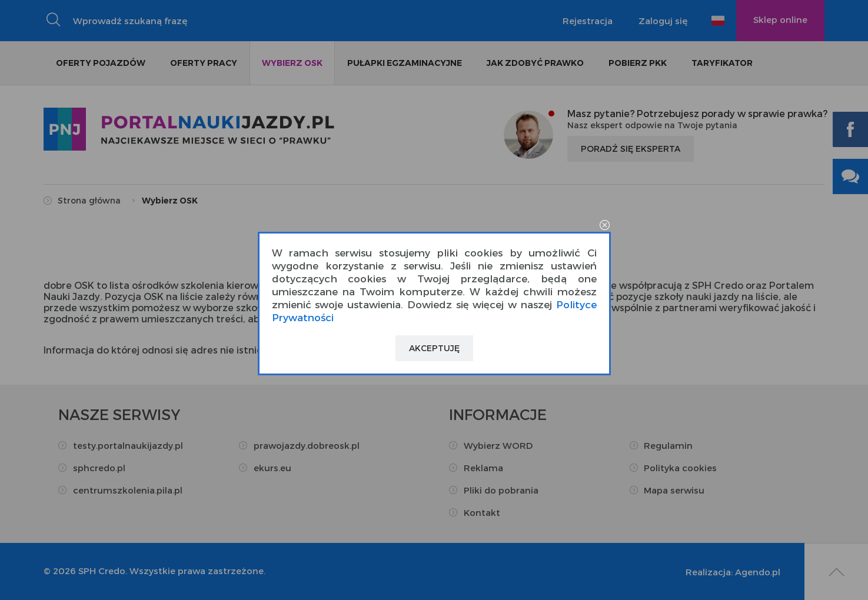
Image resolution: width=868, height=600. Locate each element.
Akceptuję (434, 348)
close (605, 226)
